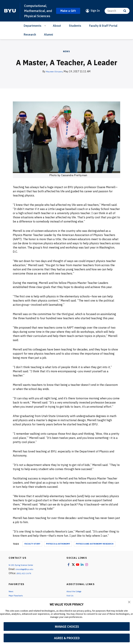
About (57, 31)
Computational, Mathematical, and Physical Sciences (37, 13)
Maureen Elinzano (54, 76)
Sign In (95, 13)
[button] (130, 603)
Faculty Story (32, 549)
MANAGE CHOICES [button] (67, 627)
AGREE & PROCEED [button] (67, 638)
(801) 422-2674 (25, 578)
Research (30, 40)
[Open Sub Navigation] (46, 31)
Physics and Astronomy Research (95, 549)
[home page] (10, 13)
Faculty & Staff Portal (103, 31)
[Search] (117, 13)
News (66, 57)
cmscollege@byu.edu (27, 574)
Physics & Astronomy (58, 549)
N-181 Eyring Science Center (24, 570)
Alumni (48, 40)
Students (75, 31)
